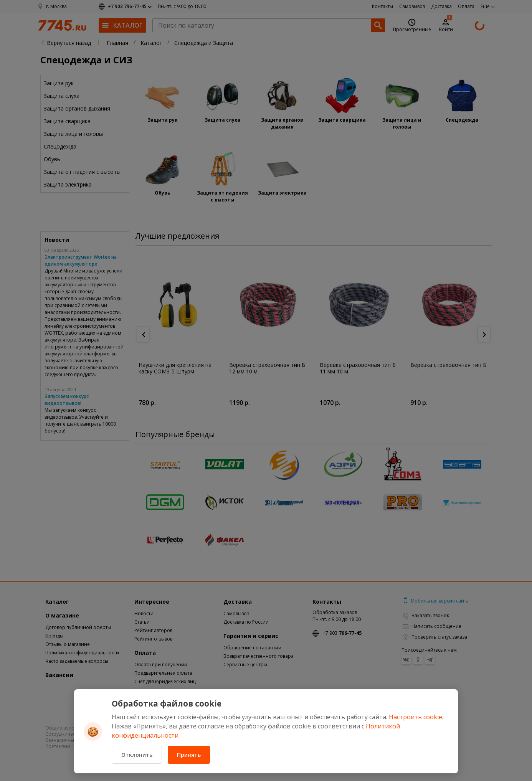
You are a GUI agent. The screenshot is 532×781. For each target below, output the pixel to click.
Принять (189, 755)
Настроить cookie (416, 717)
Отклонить (137, 755)
